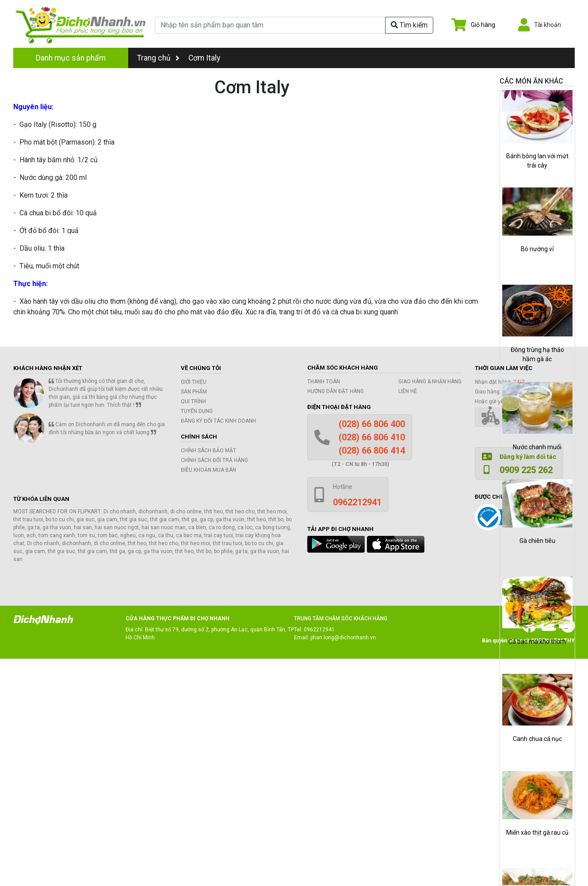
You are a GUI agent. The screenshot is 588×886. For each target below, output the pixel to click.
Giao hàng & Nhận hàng (430, 382)
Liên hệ (408, 391)
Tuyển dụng (197, 411)
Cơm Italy (204, 58)
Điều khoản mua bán (208, 470)
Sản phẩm (194, 392)
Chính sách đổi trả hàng (214, 460)
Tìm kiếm (409, 25)
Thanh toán (324, 382)
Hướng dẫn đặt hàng (336, 391)
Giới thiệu (194, 382)
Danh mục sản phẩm (71, 58)
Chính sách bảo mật (208, 451)
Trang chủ (158, 58)
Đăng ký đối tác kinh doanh (218, 421)
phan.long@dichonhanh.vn (343, 638)
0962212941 (319, 630)
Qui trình (193, 401)
